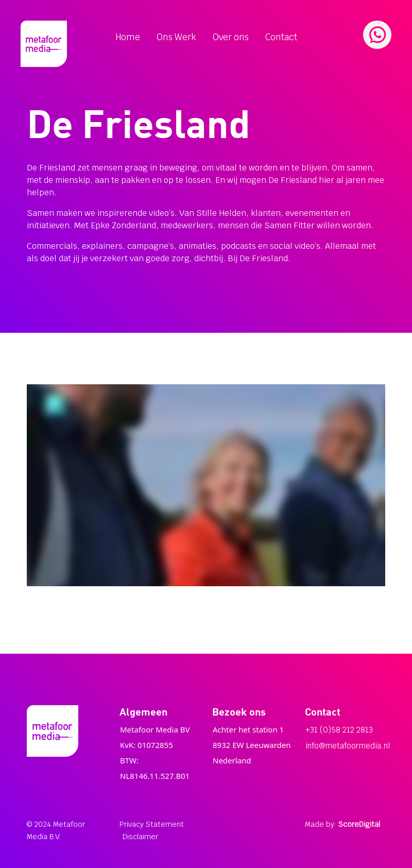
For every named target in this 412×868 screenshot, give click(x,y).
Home (128, 37)
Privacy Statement (152, 824)
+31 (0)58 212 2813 (339, 730)
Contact (281, 37)
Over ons (231, 37)
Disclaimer (140, 837)
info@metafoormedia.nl (348, 746)
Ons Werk (176, 37)
